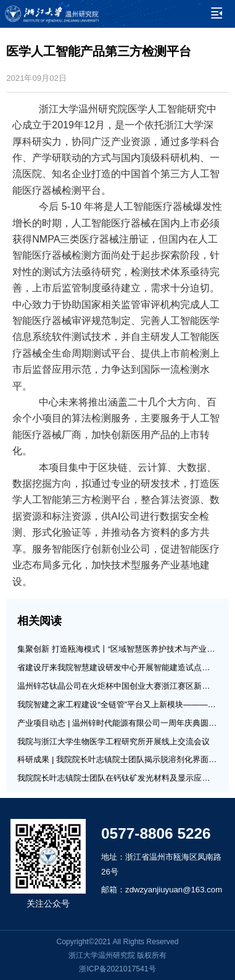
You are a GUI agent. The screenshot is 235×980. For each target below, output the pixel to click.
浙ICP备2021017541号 (117, 969)
